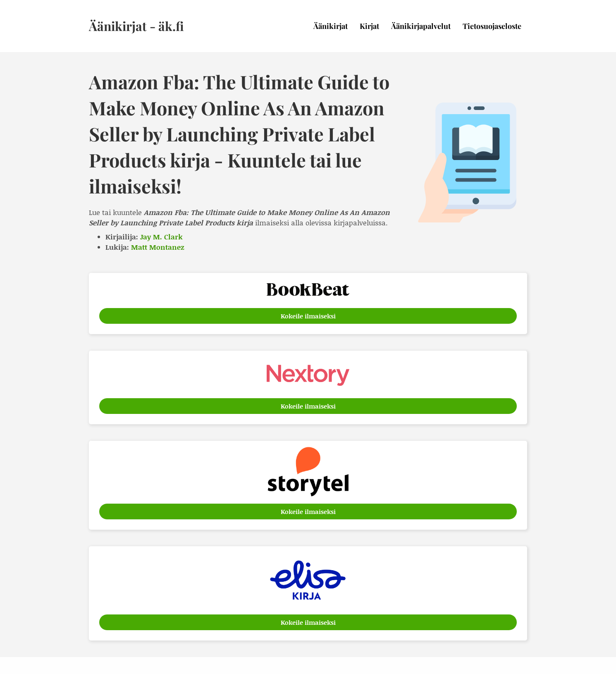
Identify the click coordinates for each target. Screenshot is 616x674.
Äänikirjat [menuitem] (331, 26)
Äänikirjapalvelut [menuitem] (421, 26)
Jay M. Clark (161, 237)
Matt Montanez (158, 247)
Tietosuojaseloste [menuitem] (492, 26)
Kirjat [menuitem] (369, 26)
